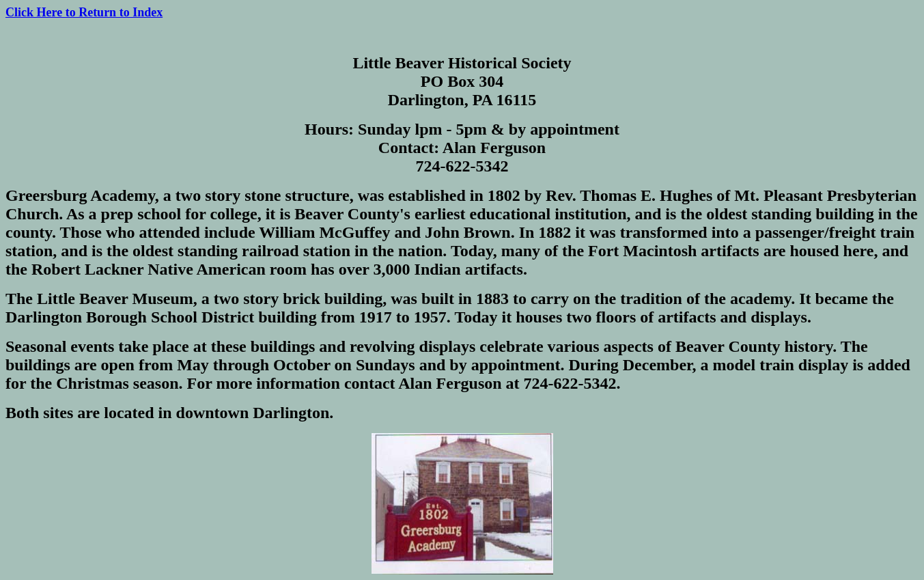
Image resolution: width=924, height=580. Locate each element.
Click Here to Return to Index (84, 12)
